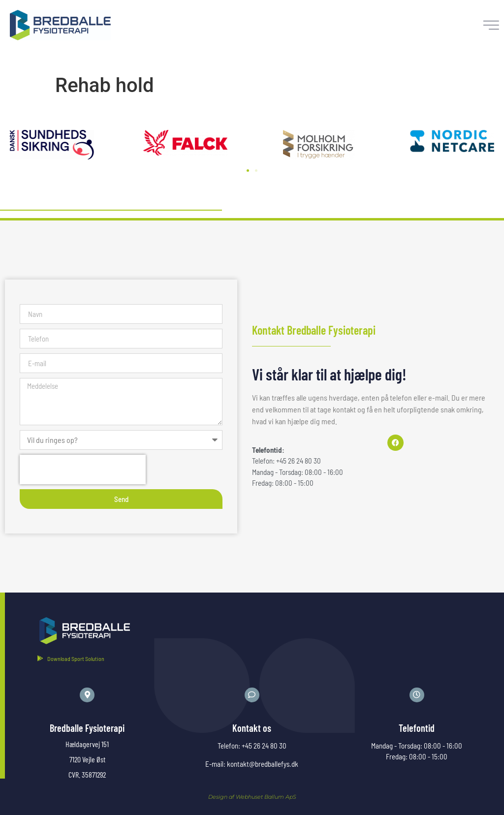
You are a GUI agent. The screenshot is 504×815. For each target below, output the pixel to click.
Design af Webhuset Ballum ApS (252, 796)
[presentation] (83, 469)
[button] (248, 170)
